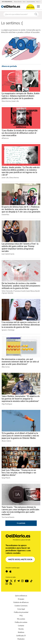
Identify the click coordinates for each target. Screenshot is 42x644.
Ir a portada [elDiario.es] (21, 523)
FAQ (21, 616)
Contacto (21, 626)
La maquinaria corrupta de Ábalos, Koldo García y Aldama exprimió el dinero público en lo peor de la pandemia (21, 96)
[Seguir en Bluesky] (7, 581)
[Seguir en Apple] (10, 571)
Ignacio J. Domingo (8, 330)
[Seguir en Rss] (11, 584)
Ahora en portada (9, 66)
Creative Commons (21, 606)
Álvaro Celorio (6, 441)
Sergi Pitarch (6, 478)
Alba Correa (6, 367)
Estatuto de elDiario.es (21, 602)
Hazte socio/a (30, 7)
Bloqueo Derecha (18, 2)
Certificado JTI (21, 636)
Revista (21, 629)
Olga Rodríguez (7, 404)
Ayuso (24, 2)
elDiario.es (5, 138)
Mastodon (21, 639)
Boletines (21, 632)
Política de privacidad (21, 612)
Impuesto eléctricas (31, 2)
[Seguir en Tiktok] (31, 581)
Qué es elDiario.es (21, 596)
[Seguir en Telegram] (18, 581)
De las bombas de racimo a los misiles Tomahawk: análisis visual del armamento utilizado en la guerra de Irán (21, 286)
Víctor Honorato (7, 291)
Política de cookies (21, 622)
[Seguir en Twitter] (11, 581)
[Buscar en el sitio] (18, 14)
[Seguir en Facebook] (15, 581)
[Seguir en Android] (7, 571)
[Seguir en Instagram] (22, 581)
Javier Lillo (15, 101)
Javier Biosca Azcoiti (33, 291)
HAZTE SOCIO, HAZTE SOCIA (20, 559)
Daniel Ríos (5, 214)
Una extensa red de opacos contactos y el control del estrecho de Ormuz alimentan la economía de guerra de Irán (21, 325)
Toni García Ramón (8, 517)
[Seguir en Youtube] (27, 581)
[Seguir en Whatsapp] (7, 584)
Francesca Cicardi (20, 291)
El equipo (21, 599)
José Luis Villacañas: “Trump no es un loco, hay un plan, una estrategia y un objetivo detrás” (19, 473)
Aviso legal (21, 609)
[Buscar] (36, 14)
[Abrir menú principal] (38, 6)
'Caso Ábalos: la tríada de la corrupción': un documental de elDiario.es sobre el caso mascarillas (20, 133)
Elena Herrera (6, 101)
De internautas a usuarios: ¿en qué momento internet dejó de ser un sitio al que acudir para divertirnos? (20, 362)
